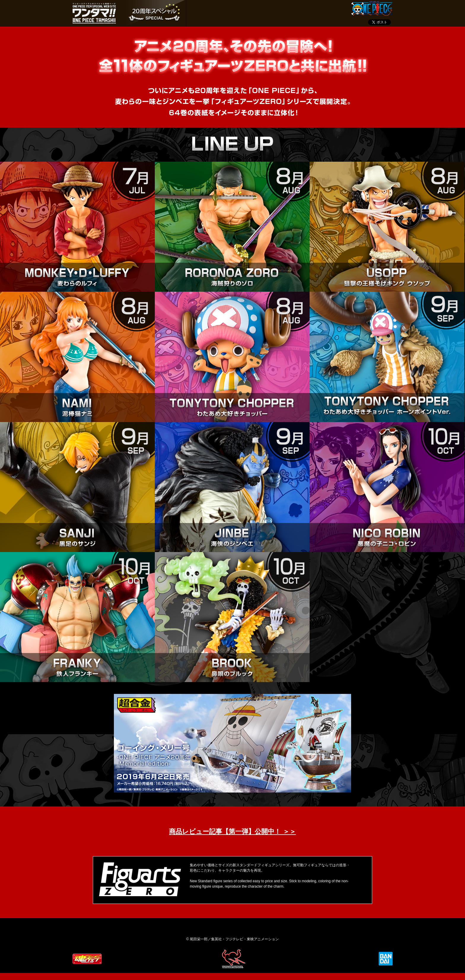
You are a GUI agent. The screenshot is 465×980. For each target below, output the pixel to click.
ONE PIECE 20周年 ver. (155, 13)
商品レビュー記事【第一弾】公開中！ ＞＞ (232, 831)
